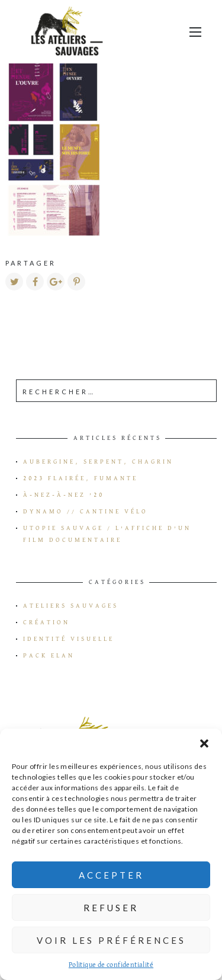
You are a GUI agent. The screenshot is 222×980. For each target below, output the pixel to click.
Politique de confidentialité (111, 965)
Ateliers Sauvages (71, 606)
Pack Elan (49, 656)
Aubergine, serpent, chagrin (98, 462)
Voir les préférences (111, 940)
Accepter (111, 875)
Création (46, 623)
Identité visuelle (69, 639)
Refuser (111, 908)
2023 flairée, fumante (81, 478)
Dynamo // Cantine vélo (86, 512)
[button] (204, 743)
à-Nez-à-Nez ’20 (64, 495)
